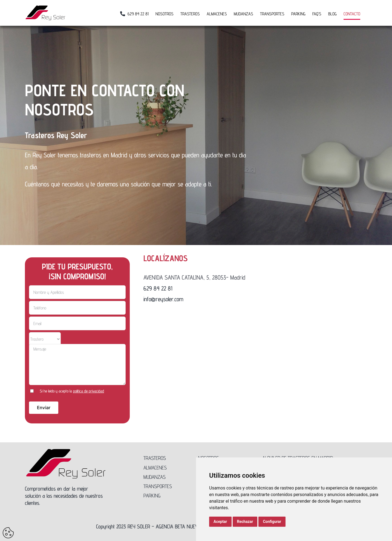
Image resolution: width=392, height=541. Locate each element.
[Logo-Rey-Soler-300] (66, 451)
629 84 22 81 (158, 288)
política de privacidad (89, 391)
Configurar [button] (272, 522)
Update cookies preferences (8, 533)
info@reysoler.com (163, 299)
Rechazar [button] (245, 522)
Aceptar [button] (220, 522)
